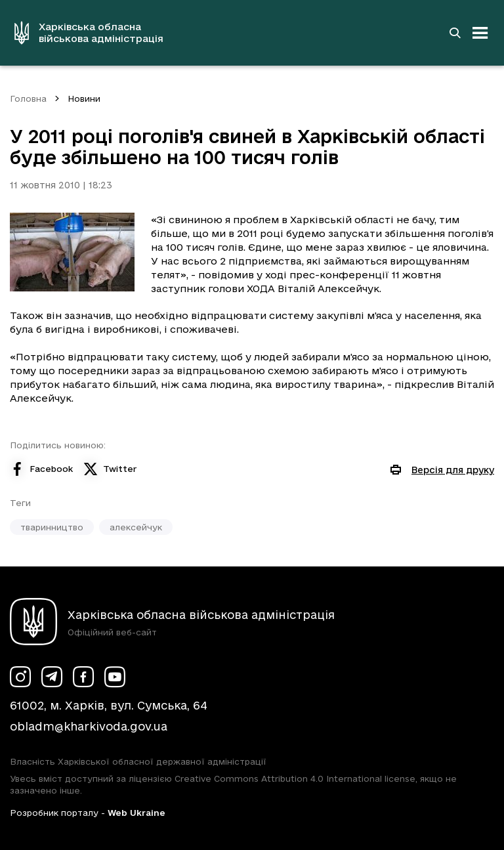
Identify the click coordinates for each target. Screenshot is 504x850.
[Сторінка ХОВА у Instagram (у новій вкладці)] (20, 677)
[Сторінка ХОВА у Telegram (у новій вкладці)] (52, 677)
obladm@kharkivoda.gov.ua (89, 726)
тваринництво (52, 527)
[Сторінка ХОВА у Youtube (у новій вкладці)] (115, 677)
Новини (84, 98)
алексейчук (136, 527)
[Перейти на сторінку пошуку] (455, 33)
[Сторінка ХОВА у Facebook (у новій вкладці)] (83, 677)
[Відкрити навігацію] (480, 33)
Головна (28, 98)
